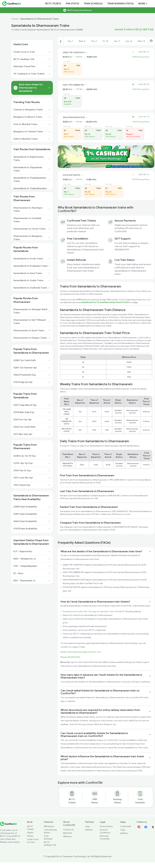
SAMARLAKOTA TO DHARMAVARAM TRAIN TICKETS (106, 302)
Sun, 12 (129, 41)
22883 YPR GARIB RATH (75, 52)
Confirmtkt (126, 826)
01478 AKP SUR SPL (73, 175)
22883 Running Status (141, 57)
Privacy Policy (106, 826)
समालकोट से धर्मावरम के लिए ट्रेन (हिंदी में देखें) (134, 30)
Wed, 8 (82, 41)
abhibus (89, 830)
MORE (143, 4)
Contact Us (68, 830)
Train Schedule (93, 4)
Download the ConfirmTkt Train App (80, 611)
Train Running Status (120, 4)
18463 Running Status (141, 122)
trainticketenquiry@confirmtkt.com (84, 652)
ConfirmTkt (113, 611)
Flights (30, 833)
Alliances (67, 836)
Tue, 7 (70, 41)
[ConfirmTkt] (8, 825)
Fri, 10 (105, 41)
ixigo (88, 826)
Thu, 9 (94, 41)
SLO (70, 57)
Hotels (30, 836)
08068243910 (74, 657)
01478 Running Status (141, 179)
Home (15, 19)
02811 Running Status (141, 89)
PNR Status (72, 4)
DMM (95, 57)
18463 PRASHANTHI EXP (75, 117)
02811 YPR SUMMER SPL (75, 85)
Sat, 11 (117, 41)
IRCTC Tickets (53, 4)
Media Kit (68, 833)
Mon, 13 (142, 41)
